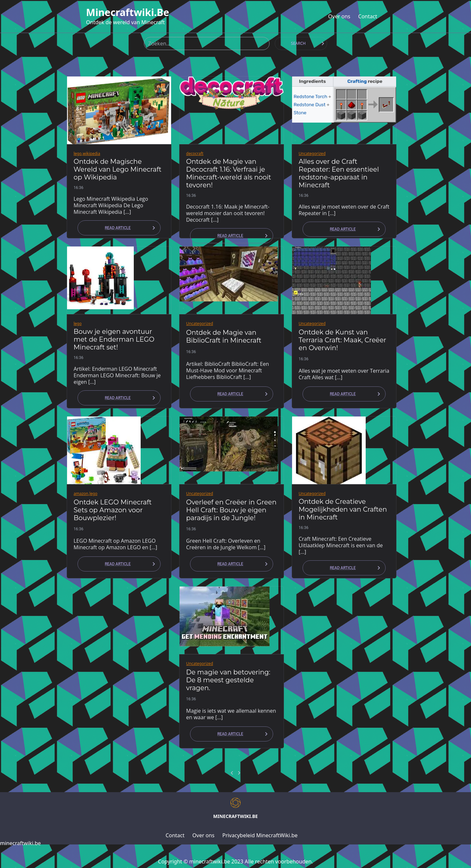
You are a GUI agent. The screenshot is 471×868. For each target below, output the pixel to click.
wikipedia (91, 153)
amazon (81, 494)
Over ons (339, 16)
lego (78, 153)
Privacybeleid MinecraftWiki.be (260, 835)
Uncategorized (312, 153)
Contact (368, 16)
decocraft (195, 153)
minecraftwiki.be (128, 12)
